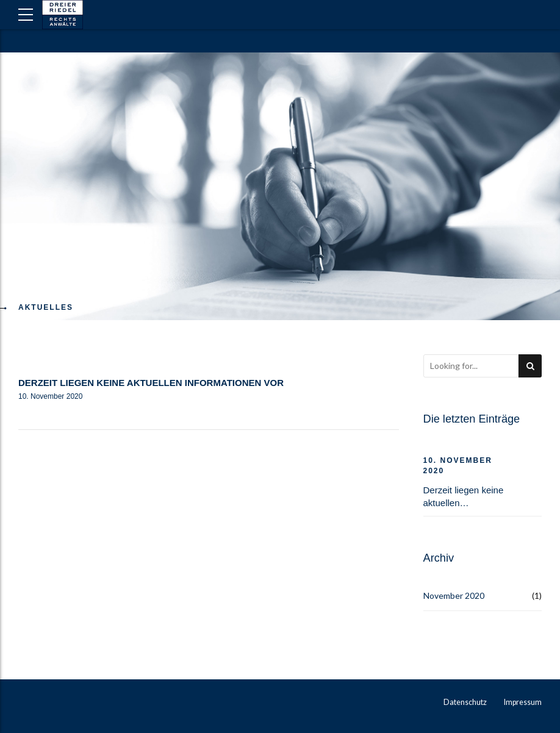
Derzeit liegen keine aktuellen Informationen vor (151, 383)
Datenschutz (465, 702)
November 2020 (454, 595)
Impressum (523, 702)
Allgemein (51, 361)
